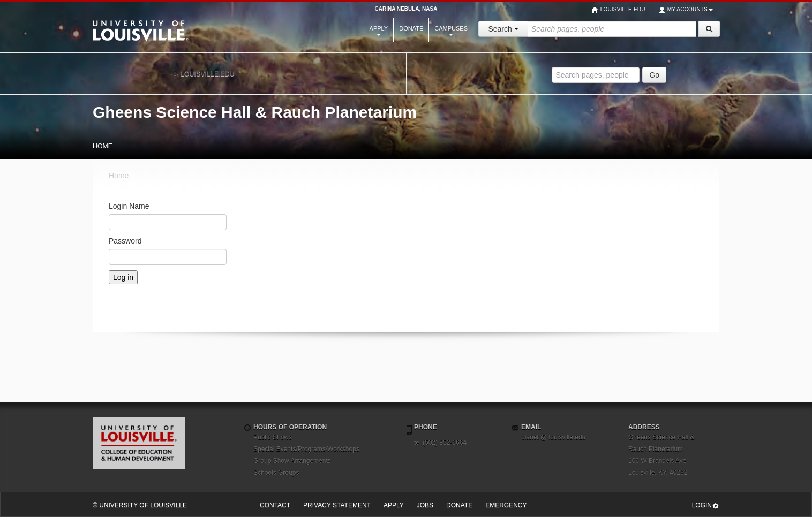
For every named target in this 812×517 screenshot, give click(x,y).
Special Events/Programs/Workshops (306, 449)
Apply (379, 31)
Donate (411, 28)
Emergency (506, 505)
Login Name (129, 206)
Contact (275, 505)
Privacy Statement (337, 505)
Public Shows (273, 437)
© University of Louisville (140, 505)
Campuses (451, 31)
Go (654, 75)
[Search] (709, 29)
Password (125, 241)
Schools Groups (276, 473)
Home (119, 176)
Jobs (425, 505)
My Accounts (686, 10)
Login (706, 505)
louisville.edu (203, 74)
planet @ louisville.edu (553, 437)
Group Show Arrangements (292, 461)
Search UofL (609, 59)
